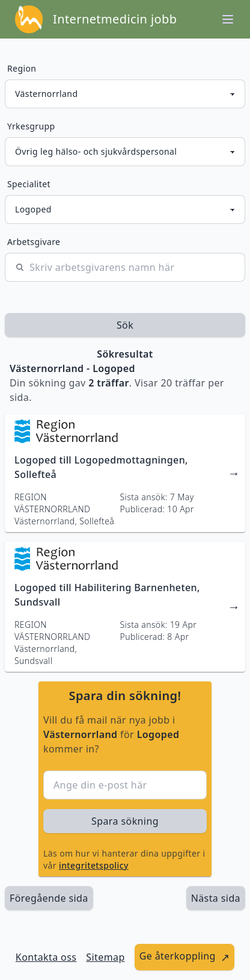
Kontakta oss (46, 957)
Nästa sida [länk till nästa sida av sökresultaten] (216, 898)
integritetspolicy (94, 865)
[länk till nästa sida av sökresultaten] (216, 898)
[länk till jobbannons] (125, 473)
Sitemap (105, 957)
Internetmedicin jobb (115, 19)
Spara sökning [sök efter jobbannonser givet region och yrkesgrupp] (125, 821)
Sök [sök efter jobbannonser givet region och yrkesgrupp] (125, 325)
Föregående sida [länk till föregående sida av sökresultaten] (49, 898)
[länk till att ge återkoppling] (185, 957)
